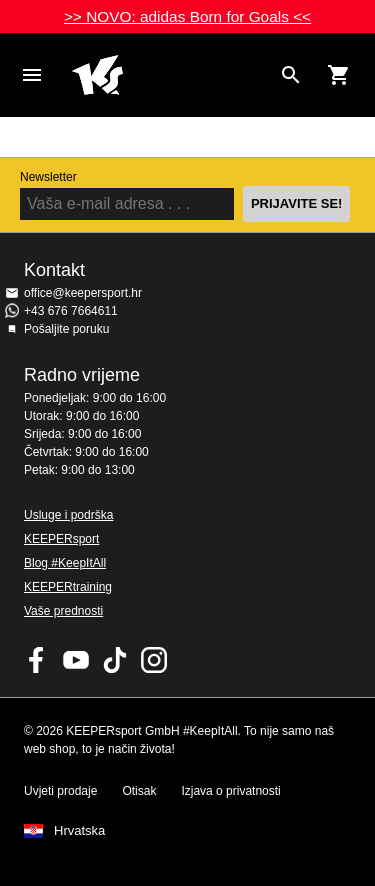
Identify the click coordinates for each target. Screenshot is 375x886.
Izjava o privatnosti (230, 791)
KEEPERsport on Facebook (37, 660)
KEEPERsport (61, 539)
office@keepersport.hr (83, 293)
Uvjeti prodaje (60, 791)
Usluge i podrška (68, 515)
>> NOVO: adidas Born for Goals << (187, 16)
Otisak (139, 791)
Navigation (32, 75)
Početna (171, 75)
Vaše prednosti (63, 611)
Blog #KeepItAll (65, 563)
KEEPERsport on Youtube (76, 660)
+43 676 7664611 (71, 311)
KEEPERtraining (68, 587)
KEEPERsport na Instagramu (154, 660)
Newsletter (48, 177)
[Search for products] (291, 75)
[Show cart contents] (339, 75)
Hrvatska (79, 831)
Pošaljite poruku (66, 329)
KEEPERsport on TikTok (115, 660)
